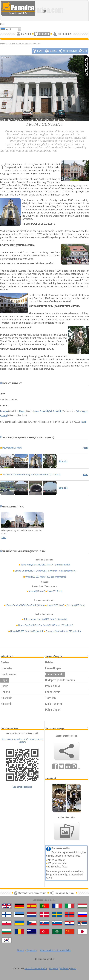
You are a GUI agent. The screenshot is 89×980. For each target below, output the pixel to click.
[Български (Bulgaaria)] (7, 932)
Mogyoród (54, 968)
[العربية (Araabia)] (57, 932)
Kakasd (37, 591)
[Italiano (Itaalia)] (70, 906)
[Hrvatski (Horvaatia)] (70, 923)
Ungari (12, 44)
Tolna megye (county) (46, 565)
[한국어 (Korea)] (7, 940)
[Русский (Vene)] (82, 914)
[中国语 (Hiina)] (70, 932)
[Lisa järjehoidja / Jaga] (67, 751)
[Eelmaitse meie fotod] (67, 831)
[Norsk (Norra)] (70, 914)
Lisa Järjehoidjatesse (22, 787)
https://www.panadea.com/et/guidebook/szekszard (22, 740)
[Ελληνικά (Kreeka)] (32, 932)
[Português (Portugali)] (44, 906)
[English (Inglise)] (7, 906)
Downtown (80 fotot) (12, 448)
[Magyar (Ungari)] (82, 906)
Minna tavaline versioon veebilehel (55, 950)
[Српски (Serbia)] (82, 923)
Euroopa (4, 411)
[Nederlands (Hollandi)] (32, 914)
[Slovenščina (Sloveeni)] (57, 923)
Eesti (8, 29)
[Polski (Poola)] (7, 923)
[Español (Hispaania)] (32, 906)
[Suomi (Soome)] (7, 914)
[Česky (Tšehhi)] (32, 923)
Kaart (83, 422)
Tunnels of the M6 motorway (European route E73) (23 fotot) (31, 474)
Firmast (21, 950)
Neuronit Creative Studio (36, 968)
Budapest (64, 968)
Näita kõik (63, 461)
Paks (55, 591)
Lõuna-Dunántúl (23, 44)
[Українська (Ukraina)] (19, 923)
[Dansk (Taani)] (44, 914)
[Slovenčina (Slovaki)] (44, 923)
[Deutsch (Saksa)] (19, 906)
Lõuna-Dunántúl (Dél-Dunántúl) (47, 411)
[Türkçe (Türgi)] (44, 932)
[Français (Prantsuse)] (57, 906)
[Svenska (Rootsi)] (57, 914)
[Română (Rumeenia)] (19, 932)
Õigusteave (32, 950)
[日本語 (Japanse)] (82, 932)
